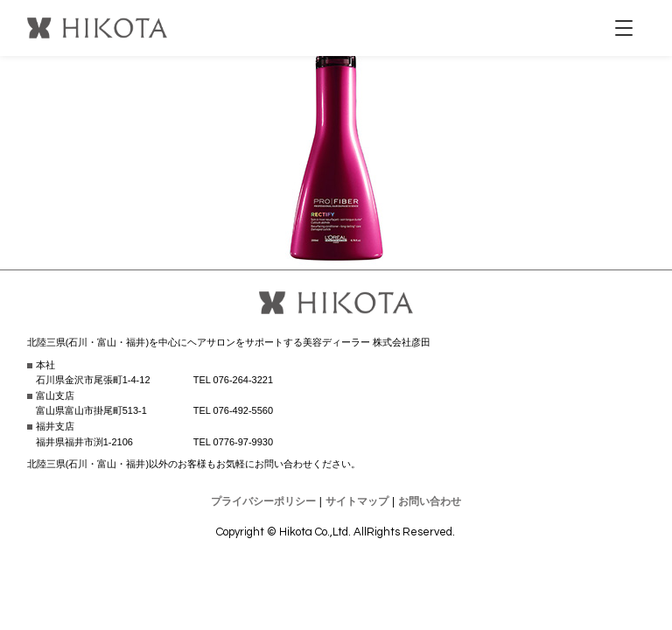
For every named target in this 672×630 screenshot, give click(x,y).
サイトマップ (357, 501)
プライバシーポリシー (263, 501)
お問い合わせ (430, 501)
